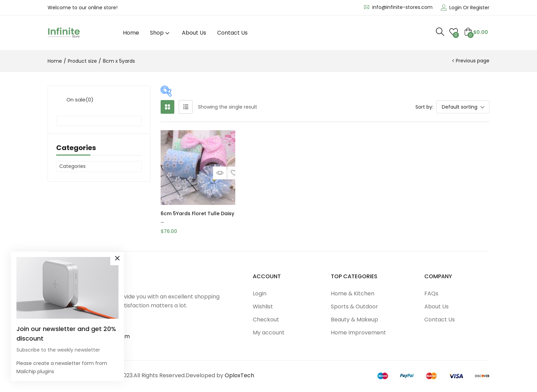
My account (269, 333)
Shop (160, 33)
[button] (476, 32)
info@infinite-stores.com (402, 7)
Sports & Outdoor (354, 307)
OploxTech (239, 375)
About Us (194, 33)
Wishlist (263, 307)
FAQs (431, 293)
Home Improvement (358, 333)
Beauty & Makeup (354, 320)
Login (260, 293)
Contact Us (232, 33)
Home (131, 33)
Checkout (266, 320)
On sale (80, 100)
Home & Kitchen (353, 293)
